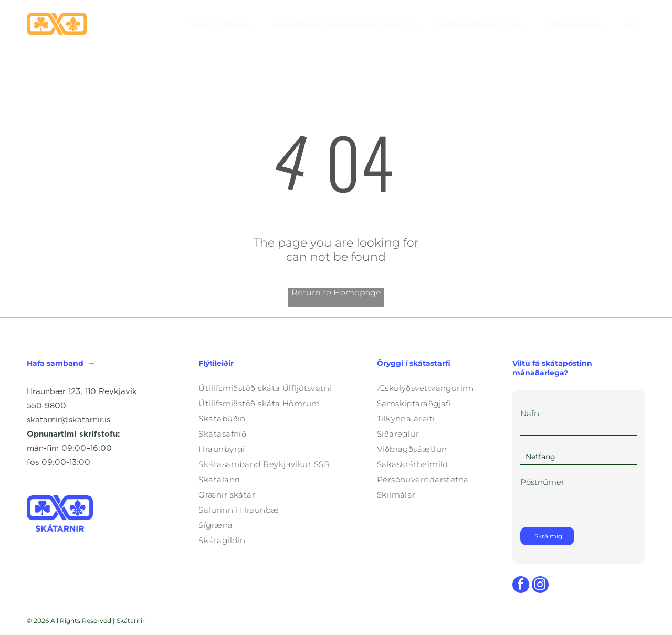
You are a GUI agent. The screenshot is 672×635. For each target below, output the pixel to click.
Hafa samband (55, 363)
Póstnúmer (542, 482)
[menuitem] (224, 24)
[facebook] (521, 586)
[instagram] (540, 586)
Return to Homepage (336, 293)
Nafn (530, 413)
